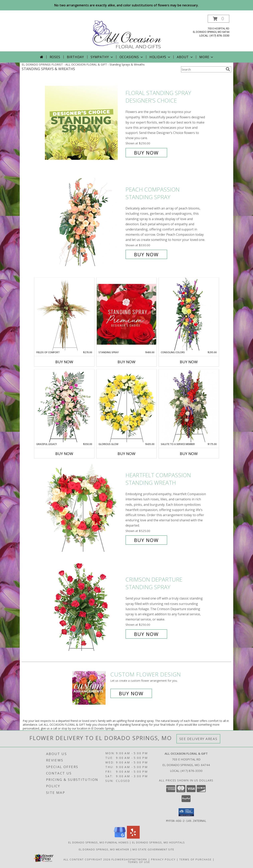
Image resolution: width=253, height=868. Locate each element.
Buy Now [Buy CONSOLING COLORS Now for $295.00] (189, 362)
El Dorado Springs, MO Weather (104, 849)
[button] (218, 19)
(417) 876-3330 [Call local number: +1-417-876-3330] (219, 35)
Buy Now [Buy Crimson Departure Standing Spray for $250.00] (146, 634)
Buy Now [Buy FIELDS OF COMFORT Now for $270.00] (64, 362)
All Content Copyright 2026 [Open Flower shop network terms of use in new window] (87, 859)
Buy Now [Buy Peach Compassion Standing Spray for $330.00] (146, 254)
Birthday (75, 57)
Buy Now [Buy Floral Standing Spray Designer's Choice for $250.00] (146, 153)
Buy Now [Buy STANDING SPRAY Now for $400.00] (126, 362)
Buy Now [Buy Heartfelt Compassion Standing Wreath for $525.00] (146, 540)
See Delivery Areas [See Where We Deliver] (198, 739)
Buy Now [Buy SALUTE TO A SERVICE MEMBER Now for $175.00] (189, 454)
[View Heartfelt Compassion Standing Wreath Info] (84, 508)
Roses (55, 57)
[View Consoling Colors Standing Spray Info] (189, 314)
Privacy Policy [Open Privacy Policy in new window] (163, 859)
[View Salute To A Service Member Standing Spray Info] (189, 406)
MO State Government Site (153, 849)
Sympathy (102, 57)
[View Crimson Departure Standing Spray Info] (84, 607)
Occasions (132, 57)
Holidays (160, 57)
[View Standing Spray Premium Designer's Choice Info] (126, 314)
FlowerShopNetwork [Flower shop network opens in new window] (129, 859)
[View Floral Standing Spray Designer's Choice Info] (84, 123)
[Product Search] (203, 69)
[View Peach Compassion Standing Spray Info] (84, 222)
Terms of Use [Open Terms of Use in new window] (139, 862)
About (185, 57)
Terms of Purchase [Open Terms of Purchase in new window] (196, 859)
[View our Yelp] (133, 837)
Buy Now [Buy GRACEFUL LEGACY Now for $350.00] (64, 454)
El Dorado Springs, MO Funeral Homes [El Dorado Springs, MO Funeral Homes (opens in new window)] (99, 842)
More (207, 57)
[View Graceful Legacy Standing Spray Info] (64, 406)
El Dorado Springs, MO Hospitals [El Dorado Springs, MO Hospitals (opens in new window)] (158, 842)
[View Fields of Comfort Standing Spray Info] (64, 314)
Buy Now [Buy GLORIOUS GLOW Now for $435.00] (126, 454)
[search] (228, 69)
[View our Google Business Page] (120, 837)
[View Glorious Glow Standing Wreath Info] (126, 406)
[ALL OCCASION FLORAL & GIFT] (127, 33)
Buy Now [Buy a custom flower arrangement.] (131, 693)
